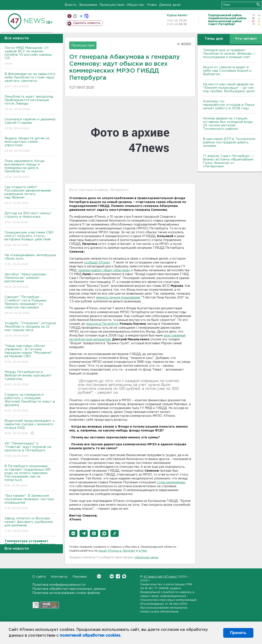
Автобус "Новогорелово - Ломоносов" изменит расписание (30, 281)
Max (124, 576)
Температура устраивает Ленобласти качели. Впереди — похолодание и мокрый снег (229, 54)
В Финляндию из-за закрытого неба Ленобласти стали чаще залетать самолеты (30, 80)
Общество (135, 5)
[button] (73, 533)
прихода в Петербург (102, 324)
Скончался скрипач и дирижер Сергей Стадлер (30, 124)
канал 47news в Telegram (117, 551)
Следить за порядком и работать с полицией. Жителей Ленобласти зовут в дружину (30, 403)
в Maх (143, 551)
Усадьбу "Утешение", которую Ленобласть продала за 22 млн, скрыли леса (30, 330)
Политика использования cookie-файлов (66, 593)
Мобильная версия (69, 16)
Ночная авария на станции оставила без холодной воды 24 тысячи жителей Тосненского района (228, 124)
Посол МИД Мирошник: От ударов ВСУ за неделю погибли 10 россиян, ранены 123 (30, 56)
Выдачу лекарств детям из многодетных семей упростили (30, 145)
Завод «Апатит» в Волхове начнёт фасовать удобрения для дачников (30, 525)
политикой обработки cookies (90, 636)
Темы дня (214, 39)
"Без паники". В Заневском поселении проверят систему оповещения (30, 502)
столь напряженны (171, 482)
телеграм (81, 16)
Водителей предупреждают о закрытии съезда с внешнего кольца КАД (30, 427)
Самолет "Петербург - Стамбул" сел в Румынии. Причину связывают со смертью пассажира (30, 305)
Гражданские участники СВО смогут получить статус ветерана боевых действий (30, 239)
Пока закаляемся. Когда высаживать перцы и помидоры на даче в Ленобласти (30, 169)
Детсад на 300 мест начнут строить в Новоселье (30, 218)
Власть (71, 5)
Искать (258, 4)
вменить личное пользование (118, 298)
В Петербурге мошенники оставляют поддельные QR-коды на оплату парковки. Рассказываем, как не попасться (30, 476)
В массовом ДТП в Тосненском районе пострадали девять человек (229, 142)
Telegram (118, 576)
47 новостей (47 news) (160, 577)
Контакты (59, 577)
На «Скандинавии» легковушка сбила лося (30, 260)
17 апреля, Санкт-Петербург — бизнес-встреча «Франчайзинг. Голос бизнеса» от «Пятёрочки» (229, 161)
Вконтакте (99, 576)
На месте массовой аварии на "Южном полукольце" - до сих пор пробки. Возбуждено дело (229, 88)
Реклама (80, 577)
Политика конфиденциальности (59, 585)
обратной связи (147, 558)
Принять (238, 633)
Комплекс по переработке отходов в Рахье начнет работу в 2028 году (229, 105)
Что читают (246, 39)
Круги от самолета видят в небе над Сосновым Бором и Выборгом (227, 71)
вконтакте (75, 16)
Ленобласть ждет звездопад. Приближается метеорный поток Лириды (30, 103)
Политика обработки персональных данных (69, 589)
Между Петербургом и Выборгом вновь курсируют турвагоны (30, 378)
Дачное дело (170, 5)
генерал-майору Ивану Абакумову (104, 270)
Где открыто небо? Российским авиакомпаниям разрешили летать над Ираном (30, 195)
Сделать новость (87, 23)
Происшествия (112, 5)
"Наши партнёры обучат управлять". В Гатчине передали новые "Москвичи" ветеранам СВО (30, 354)
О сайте (39, 577)
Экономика (88, 5)
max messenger (86, 16)
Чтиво (152, 5)
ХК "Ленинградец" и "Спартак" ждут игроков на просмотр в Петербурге (30, 450)
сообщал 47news (97, 263)
